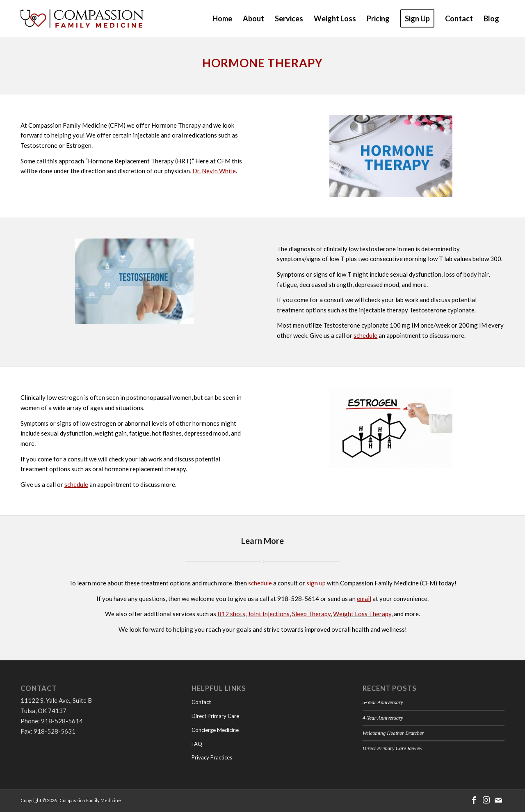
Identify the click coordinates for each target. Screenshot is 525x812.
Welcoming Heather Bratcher (393, 733)
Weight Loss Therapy (362, 614)
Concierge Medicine (215, 730)
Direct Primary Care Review (393, 748)
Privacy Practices (212, 757)
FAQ (197, 744)
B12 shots (231, 614)
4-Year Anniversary (383, 718)
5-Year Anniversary (383, 702)
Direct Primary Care (215, 716)
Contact (201, 702)
